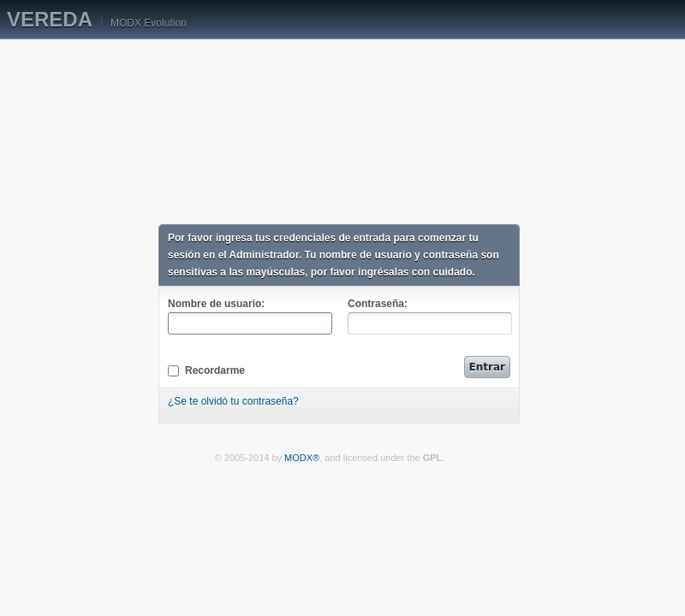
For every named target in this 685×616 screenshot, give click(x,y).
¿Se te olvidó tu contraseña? (233, 401)
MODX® (302, 458)
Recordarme (206, 370)
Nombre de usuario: (249, 316)
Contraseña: (429, 316)
